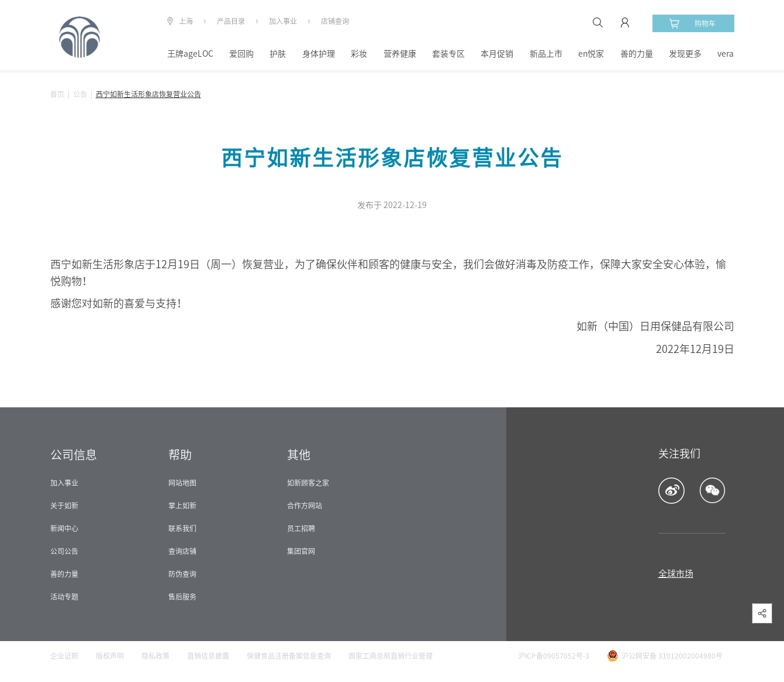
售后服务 (182, 597)
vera (726, 54)
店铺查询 (335, 21)
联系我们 (182, 528)
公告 (80, 94)
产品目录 (231, 21)
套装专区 (448, 54)
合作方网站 (305, 506)
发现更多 (685, 54)
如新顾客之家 (308, 483)
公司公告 (64, 551)
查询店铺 (182, 551)
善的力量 (637, 54)
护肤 (278, 54)
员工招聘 (301, 528)
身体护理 (319, 54)
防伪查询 (182, 574)
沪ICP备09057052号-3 (554, 656)
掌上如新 (182, 506)
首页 (57, 94)
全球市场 (676, 574)
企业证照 (64, 656)
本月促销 (497, 54)
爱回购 (241, 54)
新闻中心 (64, 528)
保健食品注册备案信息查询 (289, 656)
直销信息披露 (208, 656)
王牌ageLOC (190, 54)
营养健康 (400, 54)
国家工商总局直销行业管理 (391, 656)
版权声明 (110, 656)
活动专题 (64, 597)
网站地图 (182, 483)
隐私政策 (156, 656)
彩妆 (359, 54)
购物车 (692, 23)
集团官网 (301, 551)
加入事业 (283, 21)
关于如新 (64, 506)
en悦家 (591, 54)
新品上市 (546, 54)
